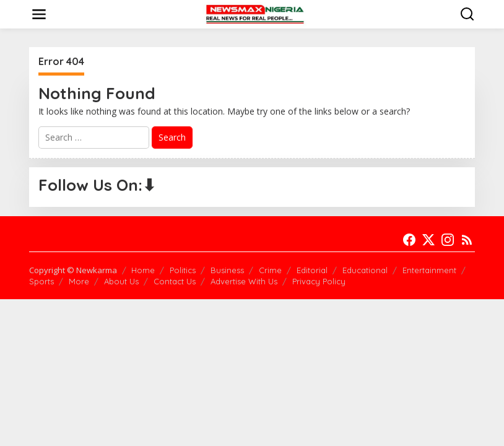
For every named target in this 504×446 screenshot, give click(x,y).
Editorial (312, 270)
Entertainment (429, 270)
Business (227, 270)
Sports (41, 281)
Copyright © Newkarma (73, 270)
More (79, 281)
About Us (121, 281)
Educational (365, 270)
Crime (270, 270)
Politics (183, 270)
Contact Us (175, 281)
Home (143, 270)
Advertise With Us (244, 281)
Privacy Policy (319, 281)
